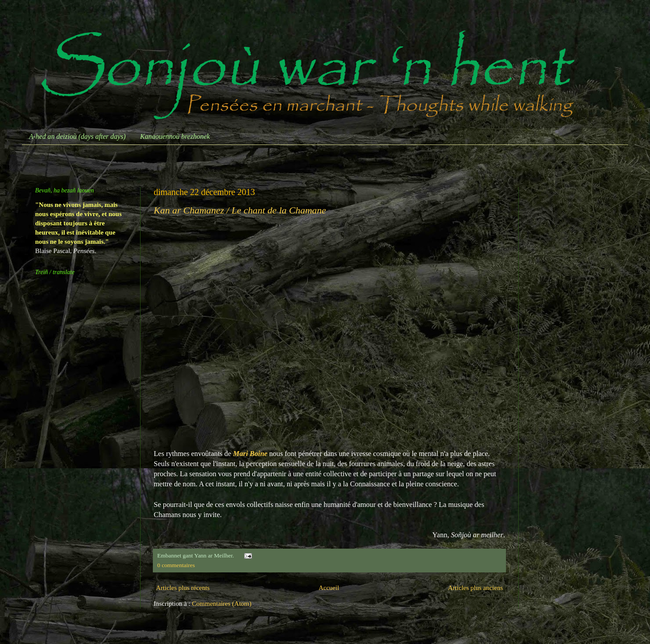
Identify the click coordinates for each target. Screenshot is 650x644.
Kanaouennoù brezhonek (175, 136)
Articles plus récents (183, 588)
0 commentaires (176, 565)
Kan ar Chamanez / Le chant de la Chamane (240, 210)
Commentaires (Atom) (222, 604)
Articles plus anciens (475, 588)
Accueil (329, 588)
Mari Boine (250, 454)
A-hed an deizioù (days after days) (77, 136)
